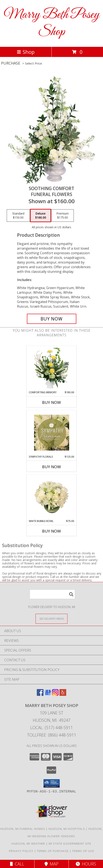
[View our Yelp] (63, 694)
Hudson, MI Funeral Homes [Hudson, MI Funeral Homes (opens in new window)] (23, 829)
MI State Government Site (70, 844)
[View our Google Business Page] (48, 694)
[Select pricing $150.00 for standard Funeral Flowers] (18, 216)
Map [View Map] (51, 864)
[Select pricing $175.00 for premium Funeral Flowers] (63, 216)
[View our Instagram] (55, 694)
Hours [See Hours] (86, 864)
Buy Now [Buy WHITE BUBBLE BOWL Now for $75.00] (51, 531)
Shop (26, 52)
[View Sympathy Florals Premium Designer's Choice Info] (52, 433)
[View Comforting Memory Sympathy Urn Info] (52, 368)
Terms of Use (83, 851)
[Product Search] (52, 594)
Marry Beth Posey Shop (52, 23)
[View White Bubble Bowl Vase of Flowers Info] (52, 497)
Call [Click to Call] (17, 864)
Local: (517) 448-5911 (51, 728)
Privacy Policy (21, 851)
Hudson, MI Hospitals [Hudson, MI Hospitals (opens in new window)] (67, 829)
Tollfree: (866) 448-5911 (52, 735)
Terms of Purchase (53, 851)
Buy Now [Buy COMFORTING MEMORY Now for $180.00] (51, 402)
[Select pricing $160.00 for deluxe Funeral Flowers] (41, 216)
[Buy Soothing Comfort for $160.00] (52, 319)
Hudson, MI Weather (28, 844)
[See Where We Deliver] (51, 619)
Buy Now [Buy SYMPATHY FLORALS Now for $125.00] (51, 467)
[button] (52, 783)
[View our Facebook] (40, 694)
